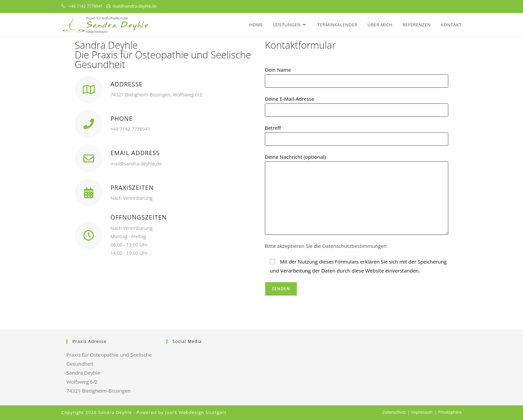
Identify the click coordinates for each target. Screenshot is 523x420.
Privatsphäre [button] (450, 412)
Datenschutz (394, 412)
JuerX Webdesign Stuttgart (196, 412)
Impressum (422, 412)
